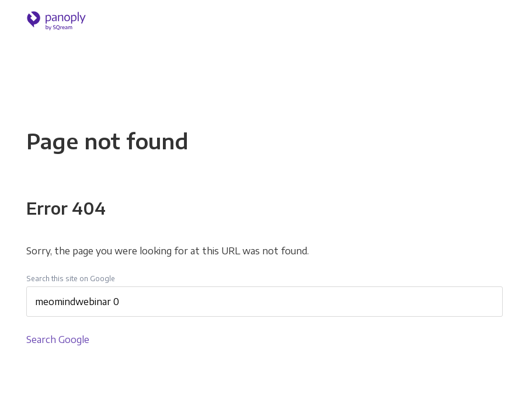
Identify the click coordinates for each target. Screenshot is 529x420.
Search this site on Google (71, 279)
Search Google (58, 339)
